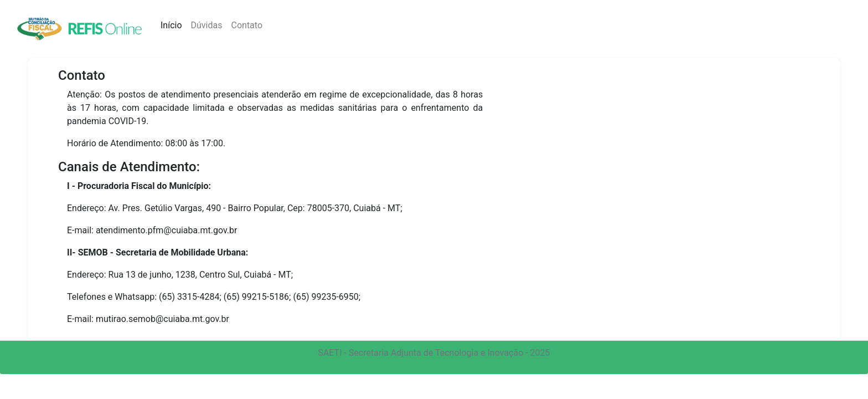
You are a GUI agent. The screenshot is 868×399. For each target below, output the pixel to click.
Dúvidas (207, 25)
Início (174, 25)
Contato (247, 25)
